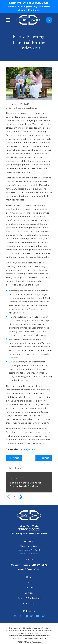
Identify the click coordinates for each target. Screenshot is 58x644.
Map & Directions (29, 554)
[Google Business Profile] (43, 616)
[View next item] (21, 497)
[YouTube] (37, 616)
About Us (29, 588)
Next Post (44, 458)
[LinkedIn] (32, 616)
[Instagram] (26, 616)
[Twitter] (21, 616)
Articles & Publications (29, 598)
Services (29, 593)
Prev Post (14, 458)
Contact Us (29, 603)
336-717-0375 (29, 529)
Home (29, 582)
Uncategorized (27, 449)
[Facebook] (15, 616)
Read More (34, 10)
